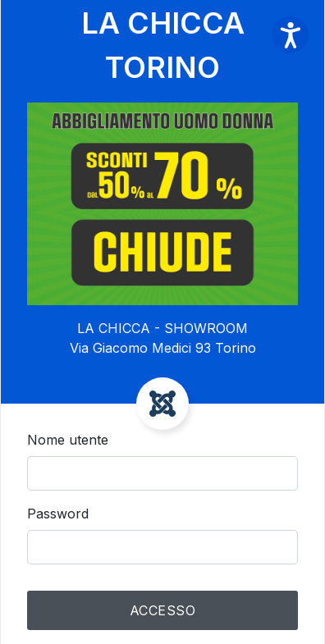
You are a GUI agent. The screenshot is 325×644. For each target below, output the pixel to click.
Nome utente (68, 440)
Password (58, 514)
